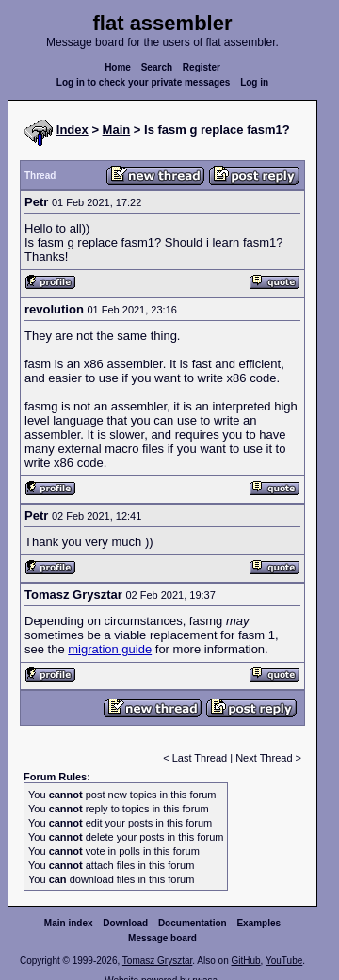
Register (202, 67)
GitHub (245, 961)
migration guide (110, 649)
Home (118, 67)
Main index (69, 923)
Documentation (193, 923)
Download (125, 923)
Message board (162, 938)
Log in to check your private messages (144, 82)
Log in (254, 82)
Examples (258, 923)
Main (117, 129)
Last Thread (200, 758)
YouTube (284, 961)
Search (157, 67)
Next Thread (265, 758)
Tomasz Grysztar (157, 961)
